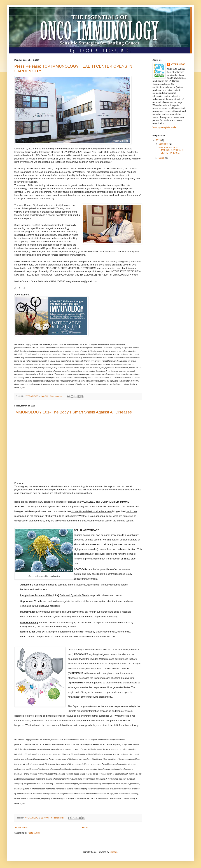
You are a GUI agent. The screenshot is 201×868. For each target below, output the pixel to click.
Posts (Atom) (34, 833)
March (162, 158)
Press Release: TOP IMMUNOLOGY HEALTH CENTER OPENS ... (171, 150)
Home (85, 828)
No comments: (57, 396)
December (164, 144)
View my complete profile (164, 127)
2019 (159, 140)
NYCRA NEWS (178, 64)
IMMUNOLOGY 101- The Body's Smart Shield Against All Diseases (73, 412)
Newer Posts (21, 828)
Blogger (113, 852)
